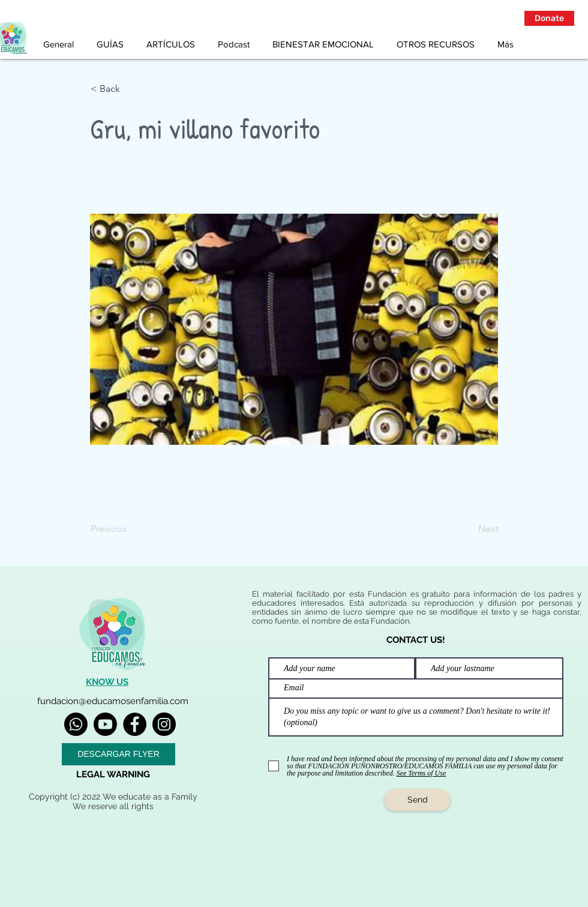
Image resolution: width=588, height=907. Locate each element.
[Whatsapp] (76, 724)
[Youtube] (105, 724)
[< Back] (130, 89)
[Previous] (130, 529)
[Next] (469, 529)
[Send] (417, 800)
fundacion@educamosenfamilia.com (113, 701)
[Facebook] (135, 724)
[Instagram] (164, 724)
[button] (549, 18)
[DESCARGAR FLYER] (118, 754)
